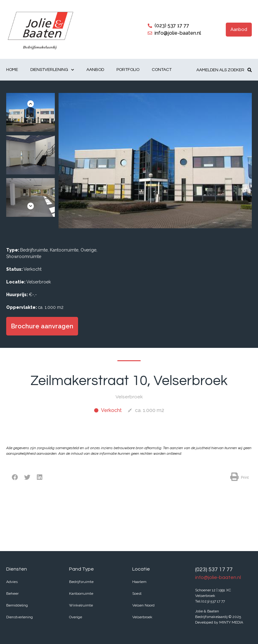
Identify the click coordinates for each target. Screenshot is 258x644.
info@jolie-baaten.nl (218, 577)
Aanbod (95, 70)
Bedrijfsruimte (81, 582)
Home (12, 70)
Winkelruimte (81, 605)
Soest (137, 594)
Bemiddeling (17, 605)
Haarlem (139, 582)
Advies (12, 582)
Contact (162, 70)
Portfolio (128, 70)
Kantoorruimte (81, 594)
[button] (239, 30)
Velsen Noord (143, 605)
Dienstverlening (52, 70)
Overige (76, 617)
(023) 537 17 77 (214, 570)
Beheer (12, 594)
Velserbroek (142, 617)
